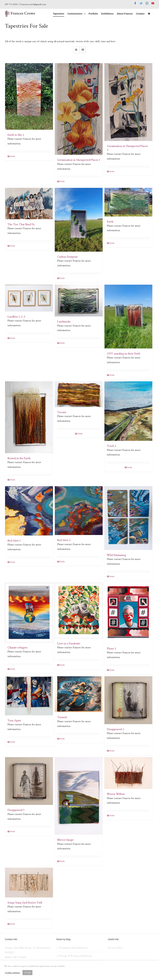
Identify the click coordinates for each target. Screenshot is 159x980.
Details (12, 156)
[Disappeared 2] (128, 700)
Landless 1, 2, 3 (16, 317)
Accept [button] (27, 973)
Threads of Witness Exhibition (75, 956)
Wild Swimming (116, 555)
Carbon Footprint (67, 257)
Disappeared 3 (16, 810)
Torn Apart (14, 720)
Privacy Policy (115, 948)
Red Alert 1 (14, 541)
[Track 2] (128, 411)
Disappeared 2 (115, 729)
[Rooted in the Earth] (29, 417)
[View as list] (83, 50)
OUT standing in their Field (123, 354)
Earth (110, 222)
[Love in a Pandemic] (79, 611)
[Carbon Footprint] (79, 220)
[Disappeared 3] (29, 781)
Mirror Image (65, 840)
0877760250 (20, 957)
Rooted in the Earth (19, 458)
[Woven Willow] (128, 773)
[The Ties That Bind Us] (29, 204)
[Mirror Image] (79, 796)
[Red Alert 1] (29, 511)
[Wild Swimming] (128, 518)
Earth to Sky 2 (16, 135)
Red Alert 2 (64, 540)
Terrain (62, 412)
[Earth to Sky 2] (29, 96)
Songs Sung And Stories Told (25, 903)
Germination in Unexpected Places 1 (79, 160)
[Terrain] (79, 394)
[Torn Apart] (29, 696)
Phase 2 (111, 649)
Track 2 (111, 446)
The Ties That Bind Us (21, 224)
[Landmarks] (79, 301)
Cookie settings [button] (12, 973)
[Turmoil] (79, 694)
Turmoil (62, 717)
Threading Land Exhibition (73, 948)
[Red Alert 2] (79, 511)
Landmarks (64, 322)
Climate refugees (18, 648)
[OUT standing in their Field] (128, 317)
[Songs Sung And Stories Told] (29, 883)
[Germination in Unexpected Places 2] (128, 102)
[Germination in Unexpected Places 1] (79, 109)
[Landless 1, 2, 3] (29, 298)
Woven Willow (116, 794)
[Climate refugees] (29, 613)
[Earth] (128, 202)
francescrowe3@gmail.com (33, 4)
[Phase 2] (128, 613)
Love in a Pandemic (69, 643)
